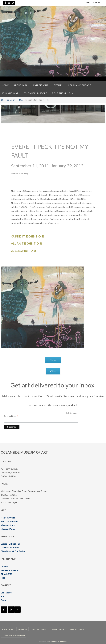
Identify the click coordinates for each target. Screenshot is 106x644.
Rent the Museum (9, 521)
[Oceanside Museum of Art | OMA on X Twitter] (17, 610)
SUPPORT (97, 3)
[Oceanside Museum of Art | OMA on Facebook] (4, 610)
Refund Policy (77, 629)
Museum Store (8, 525)
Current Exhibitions (10, 544)
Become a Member (10, 570)
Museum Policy (8, 529)
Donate (4, 567)
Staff (3, 596)
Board (4, 600)
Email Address (11, 416)
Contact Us (6, 593)
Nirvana (52, 641)
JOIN (88, 3)
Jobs (3, 578)
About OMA (7, 574)
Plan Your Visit (8, 518)
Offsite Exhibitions (10, 547)
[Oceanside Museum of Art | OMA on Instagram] (11, 610)
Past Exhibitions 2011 (14, 100)
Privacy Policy (58, 629)
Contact (23, 629)
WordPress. (62, 641)
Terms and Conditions (13, 635)
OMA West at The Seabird (13, 551)
